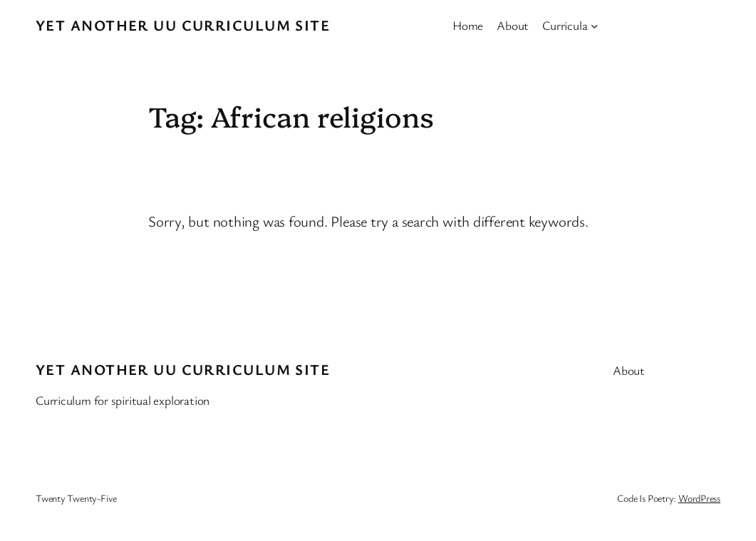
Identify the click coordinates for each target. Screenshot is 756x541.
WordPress (699, 498)
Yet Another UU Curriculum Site (183, 25)
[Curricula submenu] (594, 25)
